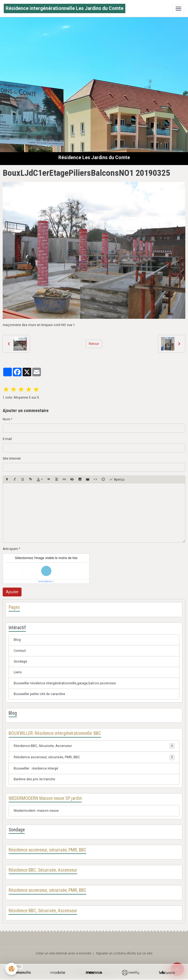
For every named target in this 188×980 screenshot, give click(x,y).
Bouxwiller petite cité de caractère (39, 694)
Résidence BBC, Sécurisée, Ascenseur (43, 746)
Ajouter (12, 592)
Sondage (20, 661)
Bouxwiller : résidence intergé (36, 768)
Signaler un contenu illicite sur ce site (124, 953)
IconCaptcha (45, 581)
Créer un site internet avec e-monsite (64, 953)
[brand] (65, 8)
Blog (17, 640)
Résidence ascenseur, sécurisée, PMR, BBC (47, 757)
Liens (18, 672)
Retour (94, 344)
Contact (20, 651)
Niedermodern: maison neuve (36, 811)
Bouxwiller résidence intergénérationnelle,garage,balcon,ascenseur (65, 683)
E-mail (7, 439)
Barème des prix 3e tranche (34, 779)
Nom (6, 419)
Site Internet (12, 459)
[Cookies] (11, 969)
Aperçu (117, 480)
